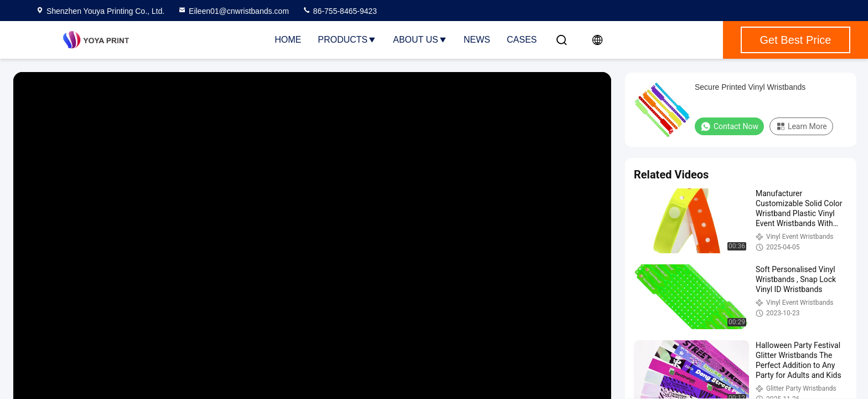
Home (288, 40)
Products (347, 40)
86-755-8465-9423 (340, 11)
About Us (420, 40)
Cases (522, 40)
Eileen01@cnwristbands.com (233, 11)
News (477, 40)
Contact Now (729, 126)
